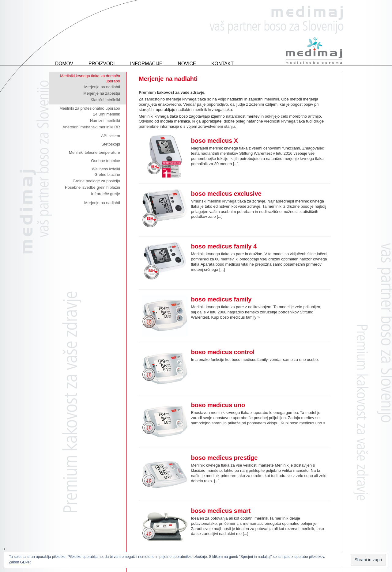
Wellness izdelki (106, 169)
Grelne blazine (107, 174)
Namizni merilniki (105, 121)
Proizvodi (102, 64)
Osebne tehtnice (106, 161)
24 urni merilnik (107, 114)
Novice (187, 64)
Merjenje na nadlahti (102, 87)
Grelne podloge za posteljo (96, 181)
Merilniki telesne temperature (94, 152)
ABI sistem (111, 136)
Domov (64, 64)
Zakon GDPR (20, 562)
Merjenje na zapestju (102, 93)
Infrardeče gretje (106, 194)
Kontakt (222, 64)
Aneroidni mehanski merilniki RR (91, 127)
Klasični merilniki (105, 100)
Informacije (146, 64)
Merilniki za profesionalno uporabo (90, 108)
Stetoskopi (111, 144)
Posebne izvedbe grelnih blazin (92, 187)
